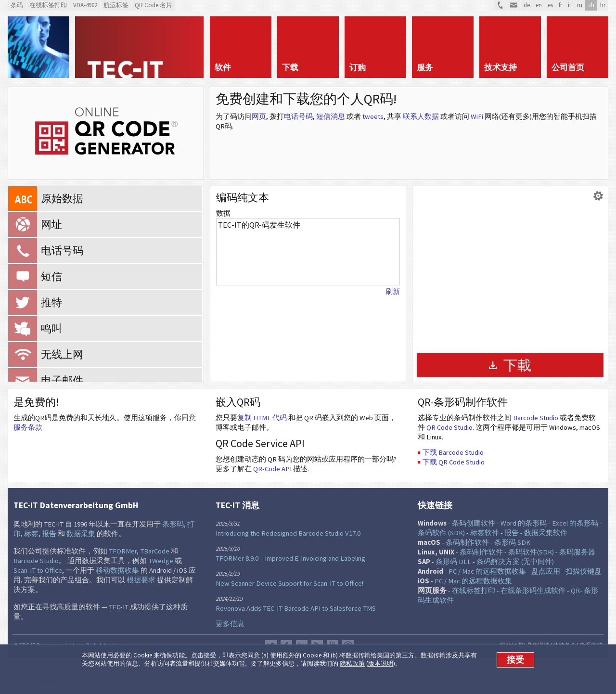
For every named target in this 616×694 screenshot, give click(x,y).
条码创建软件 (474, 523)
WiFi (477, 116)
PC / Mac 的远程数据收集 (487, 571)
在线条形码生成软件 (533, 591)
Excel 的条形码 (575, 523)
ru (580, 5)
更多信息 (230, 624)
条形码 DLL (453, 562)
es (550, 5)
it (570, 5)
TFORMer (123, 551)
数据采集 (81, 534)
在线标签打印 (474, 591)
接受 (515, 660)
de (527, 5)
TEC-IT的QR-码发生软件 (308, 252)
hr (603, 5)
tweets (373, 116)
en (539, 5)
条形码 (173, 524)
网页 (259, 116)
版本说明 (381, 663)
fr (560, 5)
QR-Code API (272, 469)
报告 (49, 534)
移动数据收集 (117, 570)
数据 (223, 213)
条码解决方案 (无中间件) (515, 562)
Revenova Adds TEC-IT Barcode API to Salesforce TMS (296, 608)
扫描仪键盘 (584, 571)
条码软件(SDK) (531, 552)
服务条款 (28, 427)
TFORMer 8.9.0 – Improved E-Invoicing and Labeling (290, 558)
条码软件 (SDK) (441, 533)
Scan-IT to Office (38, 570)
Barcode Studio (536, 418)
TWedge (161, 561)
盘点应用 (546, 571)
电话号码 (298, 116)
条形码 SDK (512, 542)
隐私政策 (352, 663)
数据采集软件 (546, 533)
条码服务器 (577, 552)
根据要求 (141, 580)
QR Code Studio (449, 427)
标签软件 (485, 533)
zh (591, 5)
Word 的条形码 (524, 523)
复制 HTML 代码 (262, 418)
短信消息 (331, 116)
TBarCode (155, 551)
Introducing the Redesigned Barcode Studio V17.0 (288, 533)
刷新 (393, 292)
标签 (31, 534)
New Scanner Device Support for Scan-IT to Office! (289, 583)
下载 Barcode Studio (453, 452)
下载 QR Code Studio (454, 462)
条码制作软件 (467, 542)
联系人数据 (421, 116)
